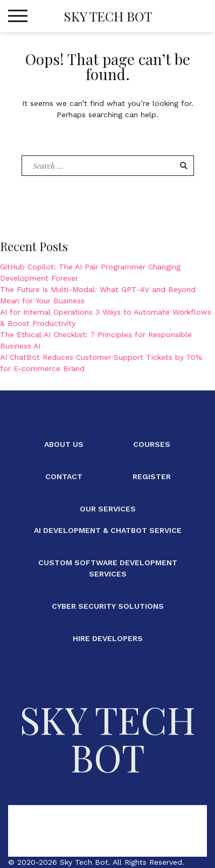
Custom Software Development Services (108, 568)
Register (152, 476)
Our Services (108, 509)
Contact (64, 476)
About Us (64, 444)
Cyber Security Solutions (108, 606)
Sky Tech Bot (108, 16)
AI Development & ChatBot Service (108, 530)
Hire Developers (108, 638)
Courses (152, 444)
